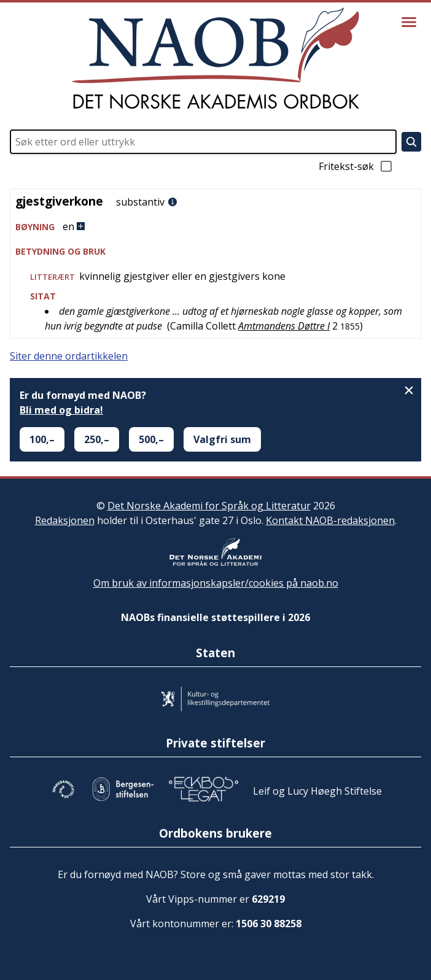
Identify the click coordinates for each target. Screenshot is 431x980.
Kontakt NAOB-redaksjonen (330, 520)
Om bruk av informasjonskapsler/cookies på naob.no (216, 583)
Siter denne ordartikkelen (69, 356)
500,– (151, 439)
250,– (97, 439)
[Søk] (411, 142)
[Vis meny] (409, 22)
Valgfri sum (222, 439)
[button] (215, 227)
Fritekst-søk (356, 166)
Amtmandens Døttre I (284, 326)
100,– (42, 439)
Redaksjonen (65, 520)
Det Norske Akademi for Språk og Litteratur (209, 506)
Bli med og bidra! (61, 410)
